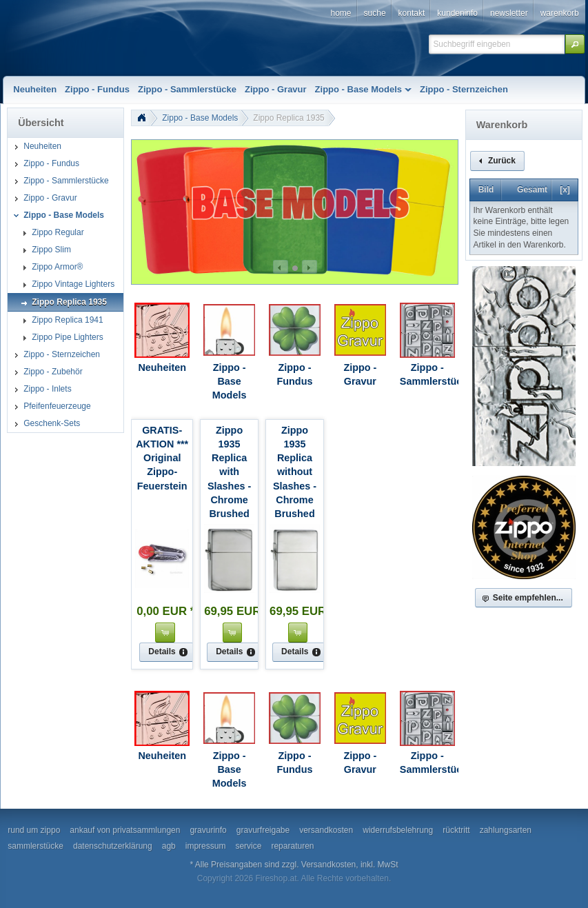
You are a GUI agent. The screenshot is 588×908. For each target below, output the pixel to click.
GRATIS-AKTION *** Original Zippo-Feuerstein (162, 458)
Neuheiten (162, 367)
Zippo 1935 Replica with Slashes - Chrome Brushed (229, 472)
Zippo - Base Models (200, 118)
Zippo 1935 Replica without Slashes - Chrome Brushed (295, 472)
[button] (575, 44)
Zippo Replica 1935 (288, 118)
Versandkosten (328, 865)
